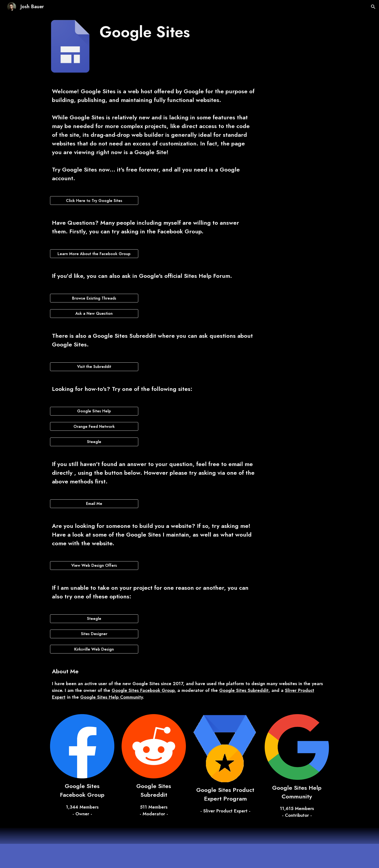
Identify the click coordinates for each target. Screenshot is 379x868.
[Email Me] (94, 504)
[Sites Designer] (94, 634)
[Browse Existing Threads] (94, 298)
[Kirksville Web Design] (94, 649)
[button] (373, 7)
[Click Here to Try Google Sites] (94, 201)
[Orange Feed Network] (94, 427)
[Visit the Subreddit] (94, 367)
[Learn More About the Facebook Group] (94, 254)
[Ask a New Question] (94, 313)
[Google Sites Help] (94, 411)
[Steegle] (94, 442)
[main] (178, 32)
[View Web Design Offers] (94, 565)
